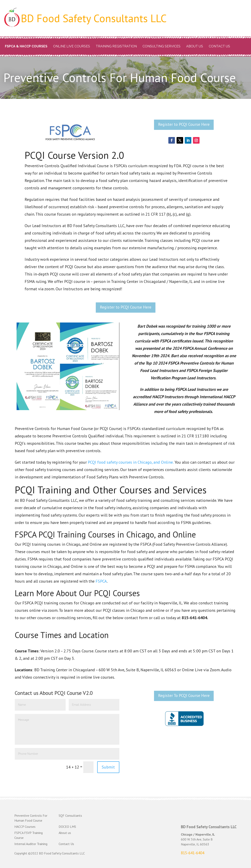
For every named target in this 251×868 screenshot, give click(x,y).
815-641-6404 (193, 853)
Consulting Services (161, 46)
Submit (108, 767)
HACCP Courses (25, 827)
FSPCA (101, 581)
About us (195, 46)
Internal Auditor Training (31, 844)
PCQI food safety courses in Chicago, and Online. (131, 462)
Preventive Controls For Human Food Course (31, 818)
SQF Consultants (70, 815)
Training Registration (116, 46)
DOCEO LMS (67, 827)
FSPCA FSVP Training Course (29, 835)
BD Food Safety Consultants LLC (94, 18)
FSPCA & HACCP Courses (26, 46)
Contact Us (219, 46)
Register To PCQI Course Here (184, 695)
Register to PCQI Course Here (184, 124)
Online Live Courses (72, 46)
